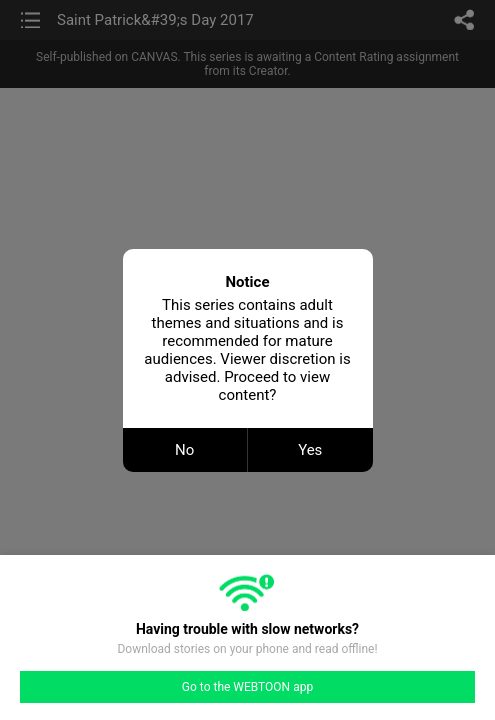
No (184, 450)
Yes (310, 450)
